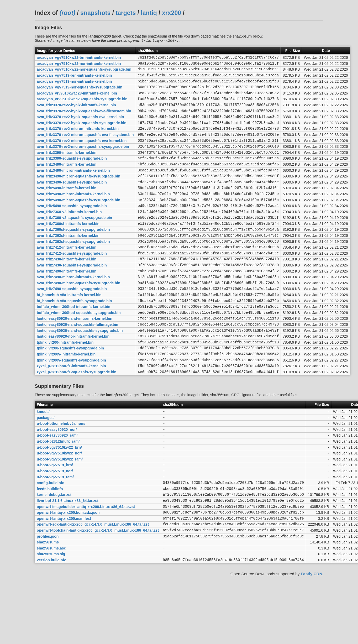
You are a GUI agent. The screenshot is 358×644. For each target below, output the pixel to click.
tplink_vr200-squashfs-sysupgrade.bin (70, 388)
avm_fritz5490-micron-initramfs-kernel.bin (73, 213)
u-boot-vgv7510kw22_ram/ (60, 509)
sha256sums (48, 603)
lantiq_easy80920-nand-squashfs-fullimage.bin (77, 361)
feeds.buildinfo (50, 542)
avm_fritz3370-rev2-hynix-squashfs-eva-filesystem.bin (84, 119)
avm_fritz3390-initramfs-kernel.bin (67, 166)
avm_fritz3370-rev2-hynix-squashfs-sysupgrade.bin (82, 132)
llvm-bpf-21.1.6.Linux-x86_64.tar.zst (68, 556)
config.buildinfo (51, 536)
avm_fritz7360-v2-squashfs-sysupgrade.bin (74, 240)
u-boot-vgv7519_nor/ (55, 522)
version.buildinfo (52, 623)
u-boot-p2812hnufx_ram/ (58, 489)
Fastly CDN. (312, 637)
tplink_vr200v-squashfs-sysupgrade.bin (71, 401)
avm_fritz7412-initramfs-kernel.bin (67, 274)
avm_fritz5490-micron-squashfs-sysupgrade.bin (78, 220)
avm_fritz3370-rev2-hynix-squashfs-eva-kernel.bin (80, 126)
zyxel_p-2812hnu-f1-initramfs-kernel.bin (71, 408)
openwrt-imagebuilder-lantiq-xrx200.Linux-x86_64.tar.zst (86, 563)
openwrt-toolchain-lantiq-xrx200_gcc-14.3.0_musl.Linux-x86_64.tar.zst (98, 589)
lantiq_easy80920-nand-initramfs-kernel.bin (75, 354)
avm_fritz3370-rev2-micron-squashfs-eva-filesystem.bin (85, 146)
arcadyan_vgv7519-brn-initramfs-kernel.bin (74, 79)
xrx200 (172, 13)
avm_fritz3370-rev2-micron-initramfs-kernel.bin (78, 139)
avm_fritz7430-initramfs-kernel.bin (67, 287)
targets (126, 13)
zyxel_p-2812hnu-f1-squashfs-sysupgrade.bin (77, 415)
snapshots (95, 13)
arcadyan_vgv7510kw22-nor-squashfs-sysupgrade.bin (84, 72)
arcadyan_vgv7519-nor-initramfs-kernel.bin (74, 85)
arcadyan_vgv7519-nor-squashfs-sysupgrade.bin (80, 92)
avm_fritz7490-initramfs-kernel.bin (67, 300)
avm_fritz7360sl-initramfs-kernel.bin (68, 247)
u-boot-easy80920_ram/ (57, 482)
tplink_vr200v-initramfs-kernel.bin (66, 394)
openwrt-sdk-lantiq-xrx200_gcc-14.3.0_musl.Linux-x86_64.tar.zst (93, 583)
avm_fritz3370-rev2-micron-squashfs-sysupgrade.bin (83, 159)
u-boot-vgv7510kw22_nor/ (59, 502)
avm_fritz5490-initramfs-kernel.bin (67, 206)
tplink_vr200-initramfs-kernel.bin (65, 381)
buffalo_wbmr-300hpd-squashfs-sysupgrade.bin (79, 347)
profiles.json (48, 596)
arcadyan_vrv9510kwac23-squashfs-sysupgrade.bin (82, 106)
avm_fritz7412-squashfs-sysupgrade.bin (72, 280)
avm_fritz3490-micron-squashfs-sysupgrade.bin (78, 193)
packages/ (46, 462)
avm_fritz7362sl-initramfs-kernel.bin (68, 260)
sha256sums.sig (51, 616)
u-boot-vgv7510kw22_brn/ (59, 495)
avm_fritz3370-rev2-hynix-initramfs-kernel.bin (76, 112)
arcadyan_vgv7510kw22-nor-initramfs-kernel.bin (79, 65)
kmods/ (43, 455)
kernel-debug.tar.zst (54, 549)
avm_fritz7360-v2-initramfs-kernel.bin (69, 233)
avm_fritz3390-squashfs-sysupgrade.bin (72, 173)
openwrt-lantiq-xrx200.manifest (64, 576)
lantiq (149, 13)
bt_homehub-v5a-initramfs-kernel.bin (69, 327)
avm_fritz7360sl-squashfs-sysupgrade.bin (73, 253)
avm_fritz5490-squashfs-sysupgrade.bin (72, 227)
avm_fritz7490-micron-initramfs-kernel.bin (73, 307)
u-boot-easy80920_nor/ (57, 475)
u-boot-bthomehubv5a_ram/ (61, 469)
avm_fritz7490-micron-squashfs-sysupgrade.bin (78, 314)
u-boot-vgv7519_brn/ (55, 516)
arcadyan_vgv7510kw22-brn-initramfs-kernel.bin (79, 59)
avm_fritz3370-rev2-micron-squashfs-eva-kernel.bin (82, 153)
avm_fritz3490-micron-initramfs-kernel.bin (73, 186)
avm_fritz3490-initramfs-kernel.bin (67, 179)
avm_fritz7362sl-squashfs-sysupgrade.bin (73, 267)
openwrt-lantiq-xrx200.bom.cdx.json (68, 569)
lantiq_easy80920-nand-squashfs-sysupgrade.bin (80, 368)
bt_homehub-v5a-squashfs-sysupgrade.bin (74, 334)
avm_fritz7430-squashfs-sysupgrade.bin (72, 294)
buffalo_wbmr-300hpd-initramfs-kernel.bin (73, 341)
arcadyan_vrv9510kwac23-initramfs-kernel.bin (77, 99)
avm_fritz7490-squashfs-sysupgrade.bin (72, 321)
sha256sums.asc (51, 610)
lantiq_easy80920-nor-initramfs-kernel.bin (73, 374)
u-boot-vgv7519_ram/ (55, 529)
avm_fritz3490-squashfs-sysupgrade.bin (72, 200)
